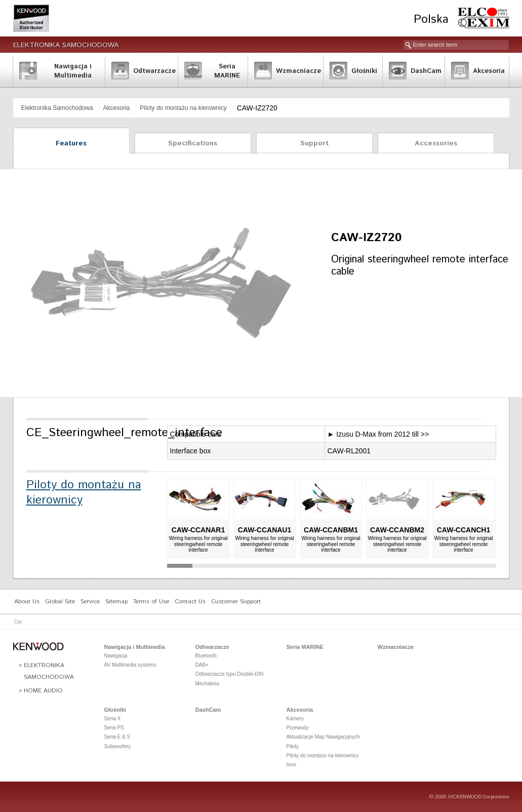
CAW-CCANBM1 (331, 530)
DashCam (208, 710)
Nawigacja (116, 656)
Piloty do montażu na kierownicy (183, 108)
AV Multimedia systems (130, 665)
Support (314, 143)
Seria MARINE (305, 647)
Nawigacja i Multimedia (135, 647)
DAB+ (202, 665)
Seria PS (114, 728)
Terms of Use (151, 602)
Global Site (60, 602)
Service (90, 602)
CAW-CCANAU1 (265, 530)
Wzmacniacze (396, 647)
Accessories (436, 143)
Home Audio (43, 691)
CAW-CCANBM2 (397, 530)
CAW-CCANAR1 (198, 530)
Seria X (113, 719)
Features (71, 143)
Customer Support (236, 602)
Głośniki (115, 710)
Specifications (193, 143)
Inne (291, 765)
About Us (27, 602)
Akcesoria (117, 108)
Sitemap (116, 602)
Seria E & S (117, 737)
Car (18, 622)
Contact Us (190, 602)
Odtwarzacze (212, 647)
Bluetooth (206, 656)
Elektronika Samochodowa (66, 45)
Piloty (293, 746)
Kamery (295, 719)
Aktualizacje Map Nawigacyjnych (323, 737)
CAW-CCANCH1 (464, 530)
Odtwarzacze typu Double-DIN (230, 674)
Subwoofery (118, 746)
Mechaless (208, 684)
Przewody (298, 728)
